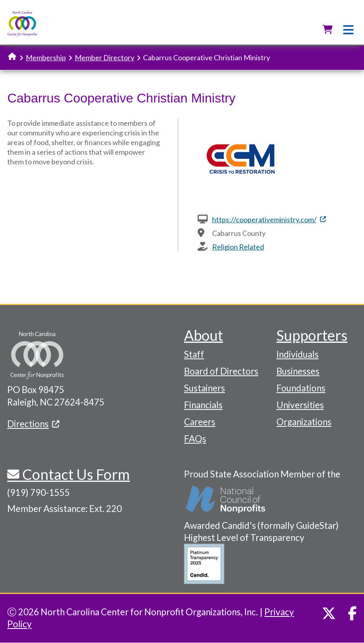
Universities (300, 405)
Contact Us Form (75, 474)
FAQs (195, 439)
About (203, 335)
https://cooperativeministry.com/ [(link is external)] (269, 219)
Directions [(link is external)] (33, 424)
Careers (200, 422)
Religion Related (238, 247)
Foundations (301, 388)
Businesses (298, 371)
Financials (203, 405)
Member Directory (104, 57)
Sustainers (204, 388)
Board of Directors (221, 371)
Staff (194, 354)
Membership (46, 57)
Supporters (312, 335)
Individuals (298, 354)
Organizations (304, 422)
